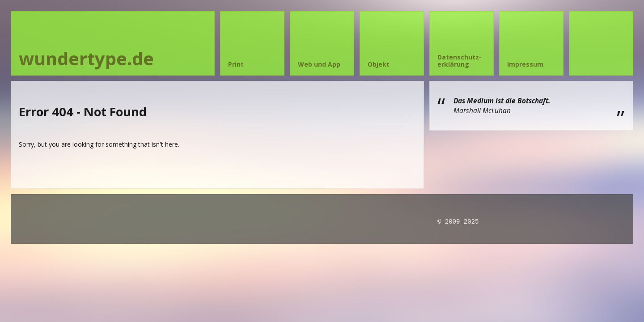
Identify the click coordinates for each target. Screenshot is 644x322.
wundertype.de (86, 58)
